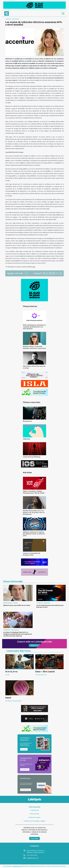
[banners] (34, 5)
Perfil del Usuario (34, 817)
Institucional (35, 810)
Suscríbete (34, 838)
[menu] (63, 13)
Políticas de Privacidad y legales (34, 821)
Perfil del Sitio (34, 814)
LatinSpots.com (17, 866)
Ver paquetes (25, 770)
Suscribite (24, 749)
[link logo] (7, 13)
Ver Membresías (26, 790)
